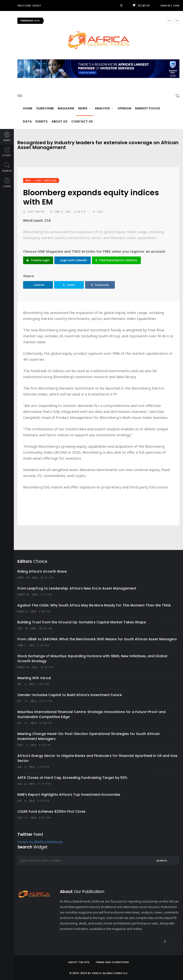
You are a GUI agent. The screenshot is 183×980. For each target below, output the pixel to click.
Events (42, 121)
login (7, 183)
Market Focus (148, 108)
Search (162, 861)
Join (176, 5)
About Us (59, 121)
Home (28, 108)
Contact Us (82, 121)
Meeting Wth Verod (34, 678)
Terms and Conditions (112, 962)
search (7, 167)
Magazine (66, 108)
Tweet (69, 285)
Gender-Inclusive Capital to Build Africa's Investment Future (70, 695)
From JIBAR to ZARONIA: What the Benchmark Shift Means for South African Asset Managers (97, 639)
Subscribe (45, 108)
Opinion (124, 108)
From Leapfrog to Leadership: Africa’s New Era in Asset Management (77, 588)
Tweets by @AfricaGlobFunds (40, 842)
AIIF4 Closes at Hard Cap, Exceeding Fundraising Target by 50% (72, 778)
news (7, 137)
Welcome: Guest (29, 5)
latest (7, 152)
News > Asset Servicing (41, 181)
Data (27, 121)
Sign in (165, 5)
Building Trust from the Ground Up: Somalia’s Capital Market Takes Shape (82, 622)
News (84, 108)
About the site (79, 962)
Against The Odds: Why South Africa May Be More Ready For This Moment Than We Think (94, 605)
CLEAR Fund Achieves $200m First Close (51, 811)
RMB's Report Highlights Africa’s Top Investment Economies (69, 795)
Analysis (104, 108)
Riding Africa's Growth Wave (42, 571)
